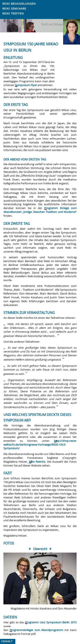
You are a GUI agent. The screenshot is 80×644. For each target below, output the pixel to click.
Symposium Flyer (26, 85)
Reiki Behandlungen (19, 4)
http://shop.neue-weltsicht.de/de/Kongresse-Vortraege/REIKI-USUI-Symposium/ (40, 445)
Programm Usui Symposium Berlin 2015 (51, 622)
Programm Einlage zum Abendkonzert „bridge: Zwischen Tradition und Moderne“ (40, 210)
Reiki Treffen (13, 14)
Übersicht (40, 549)
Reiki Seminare (14, 9)
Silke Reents (37, 462)
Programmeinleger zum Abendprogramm (36, 630)
